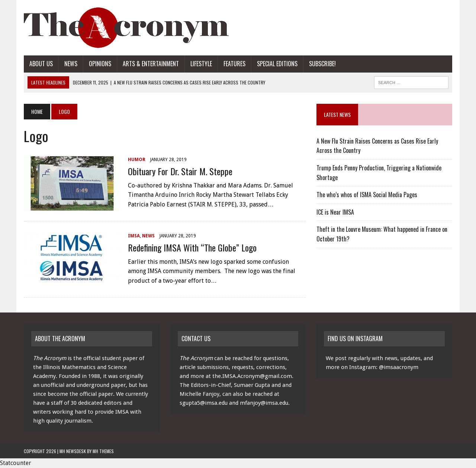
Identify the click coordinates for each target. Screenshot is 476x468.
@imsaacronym (399, 367)
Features (234, 64)
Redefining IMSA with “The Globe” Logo (192, 247)
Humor (137, 160)
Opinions (100, 64)
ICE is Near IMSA (335, 212)
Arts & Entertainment (151, 64)
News (71, 64)
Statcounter (16, 463)
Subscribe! (322, 64)
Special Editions (277, 64)
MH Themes (103, 451)
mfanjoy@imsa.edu (264, 403)
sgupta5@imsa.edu (204, 403)
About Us (41, 64)
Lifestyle (201, 64)
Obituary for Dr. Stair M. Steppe (180, 171)
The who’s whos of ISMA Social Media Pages (367, 195)
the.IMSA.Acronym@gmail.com (252, 376)
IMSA (134, 236)
